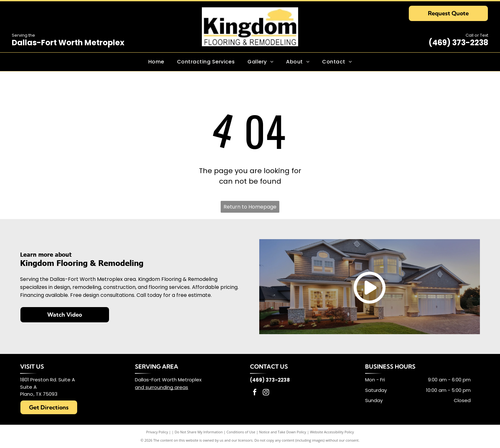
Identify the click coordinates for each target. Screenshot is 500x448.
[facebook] (255, 393)
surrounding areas (167, 387)
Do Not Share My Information (199, 432)
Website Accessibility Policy (332, 432)
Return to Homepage (250, 207)
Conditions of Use (241, 432)
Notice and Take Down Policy (283, 432)
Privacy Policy (157, 432)
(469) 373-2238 (458, 43)
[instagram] (266, 393)
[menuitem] (156, 62)
